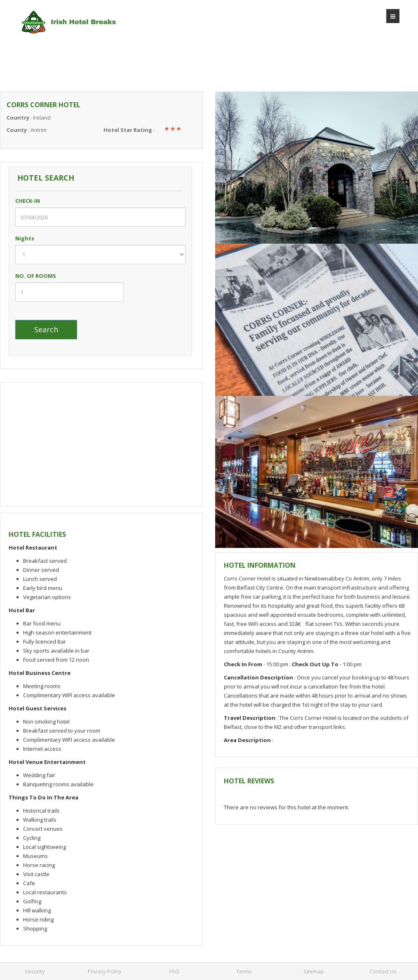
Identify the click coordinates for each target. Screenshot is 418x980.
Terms (244, 971)
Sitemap (314, 971)
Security (35, 971)
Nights (33, 238)
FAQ (174, 971)
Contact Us (383, 971)
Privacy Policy (105, 971)
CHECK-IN (36, 201)
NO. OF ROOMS (36, 276)
